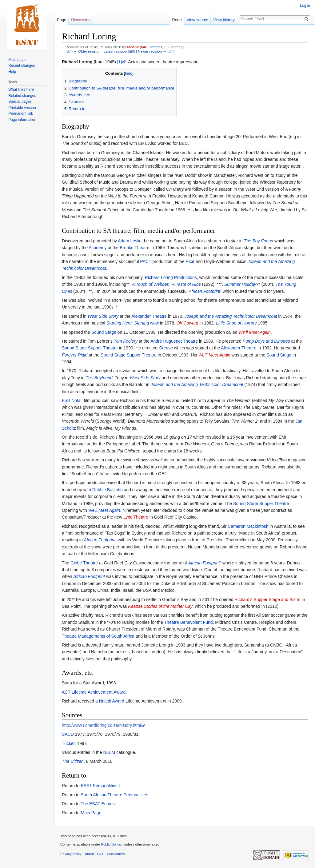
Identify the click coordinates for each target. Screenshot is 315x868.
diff (69, 51)
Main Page (91, 813)
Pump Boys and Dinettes (266, 341)
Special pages (20, 102)
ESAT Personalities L (101, 786)
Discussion (81, 20)
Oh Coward (187, 323)
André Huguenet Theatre (174, 341)
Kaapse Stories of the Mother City (160, 606)
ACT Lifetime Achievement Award (94, 692)
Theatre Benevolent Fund (189, 622)
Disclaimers (116, 854)
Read (177, 20)
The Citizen (73, 761)
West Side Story (103, 316)
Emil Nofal (72, 400)
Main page (17, 60)
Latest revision (115, 51)
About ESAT (94, 854)
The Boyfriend (99, 378)
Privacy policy (71, 854)
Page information (22, 120)
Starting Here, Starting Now (133, 323)
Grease (166, 348)
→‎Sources (174, 47)
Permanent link (21, 113)
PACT (146, 261)
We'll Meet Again (104, 510)
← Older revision (87, 51)
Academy (98, 248)
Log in (305, 6)
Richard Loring (77, 62)
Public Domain (112, 844)
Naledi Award (112, 701)
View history (224, 20)
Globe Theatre (84, 563)
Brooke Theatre (134, 248)
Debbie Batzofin (108, 490)
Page (62, 20)
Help (12, 72)
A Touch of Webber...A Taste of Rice (166, 284)
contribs (156, 47)
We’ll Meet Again (254, 332)
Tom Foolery (126, 341)
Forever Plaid (75, 355)
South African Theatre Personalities (114, 795)
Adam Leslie (130, 241)
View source (197, 20)
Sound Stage (104, 332)
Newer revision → (152, 51)
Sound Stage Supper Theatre (90, 348)
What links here (21, 90)
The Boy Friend (258, 241)
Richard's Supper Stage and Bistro (268, 599)
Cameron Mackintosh (248, 526)
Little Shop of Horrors (236, 323)
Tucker (68, 743)
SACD (68, 734)
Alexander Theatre (149, 316)
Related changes (22, 96)
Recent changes (22, 66)
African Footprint (204, 291)
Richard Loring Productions (171, 277)
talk (144, 47)
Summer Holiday (240, 284)
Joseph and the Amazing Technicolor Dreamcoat (231, 316)
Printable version (22, 108)
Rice (190, 261)
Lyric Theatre (136, 517)
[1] (120, 62)
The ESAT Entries (98, 804)
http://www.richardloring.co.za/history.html (101, 725)
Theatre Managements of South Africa (98, 636)
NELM (109, 752)
